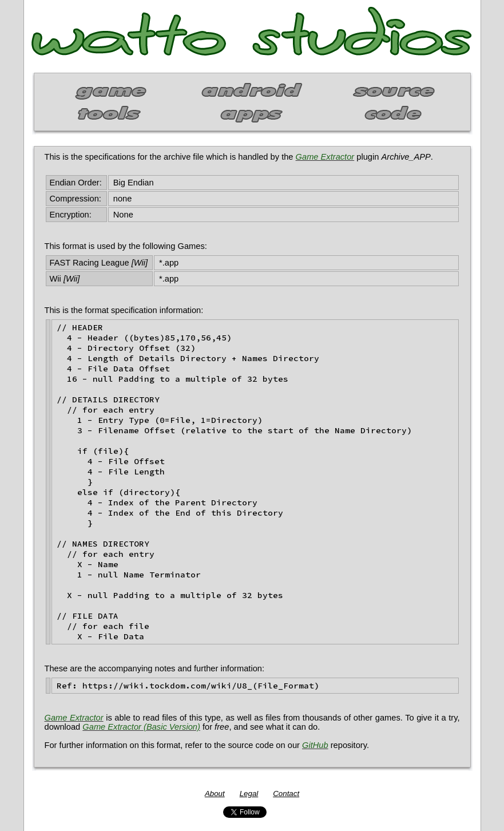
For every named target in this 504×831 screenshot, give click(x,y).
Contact (286, 794)
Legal (249, 794)
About (215, 794)
